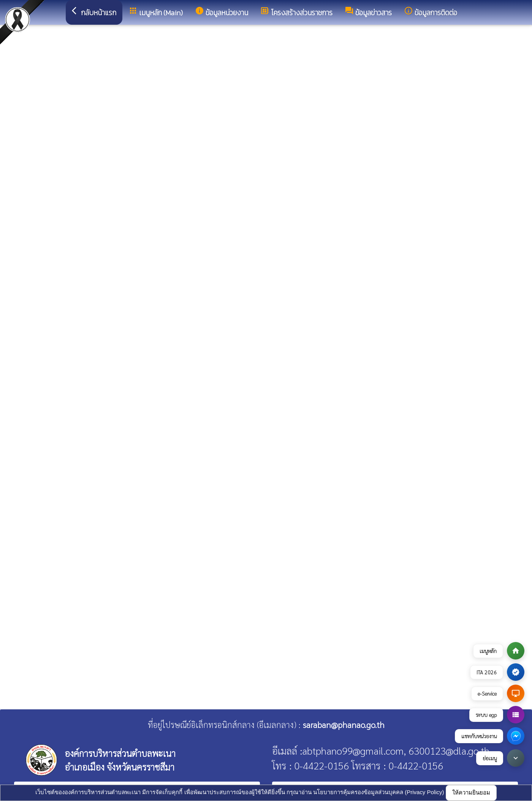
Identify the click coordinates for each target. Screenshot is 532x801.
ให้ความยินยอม (471, 792)
